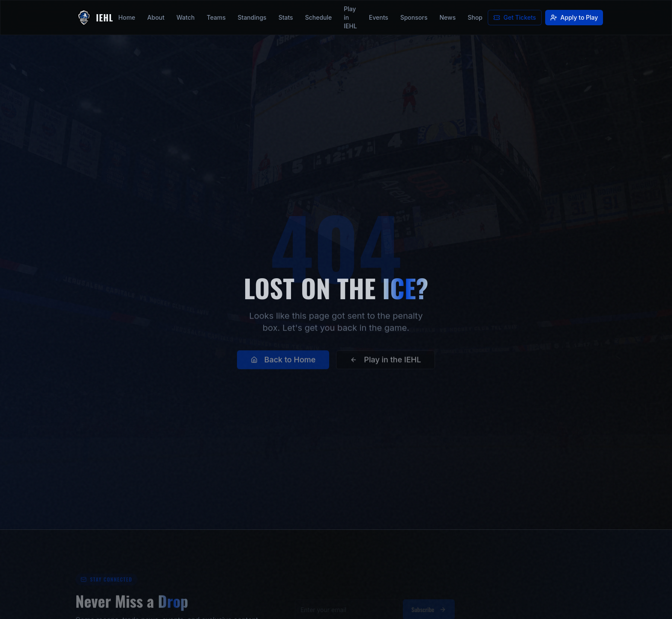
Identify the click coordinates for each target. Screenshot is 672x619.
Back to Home (283, 365)
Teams (216, 17)
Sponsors (414, 17)
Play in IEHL (350, 17)
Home (127, 17)
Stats (286, 17)
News (447, 17)
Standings (252, 17)
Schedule (319, 17)
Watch (186, 17)
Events (379, 17)
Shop (475, 17)
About (156, 17)
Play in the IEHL (385, 365)
